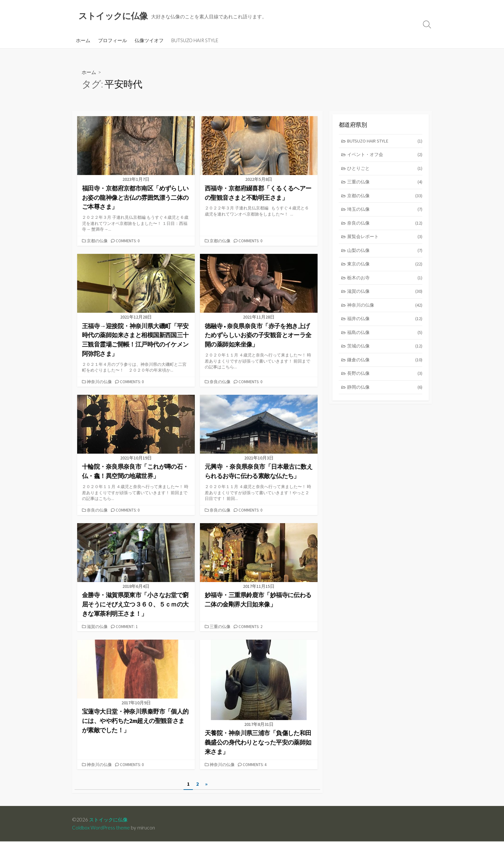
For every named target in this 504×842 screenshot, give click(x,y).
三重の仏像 (221, 627)
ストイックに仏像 (110, 820)
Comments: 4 (256, 765)
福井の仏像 (385, 324)
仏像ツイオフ (149, 41)
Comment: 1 (128, 627)
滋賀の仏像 (98, 627)
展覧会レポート (385, 240)
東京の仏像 (385, 268)
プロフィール (113, 41)
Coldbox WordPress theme (102, 828)
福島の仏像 (385, 338)
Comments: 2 (252, 627)
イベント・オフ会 (385, 156)
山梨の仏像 (385, 254)
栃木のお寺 (385, 282)
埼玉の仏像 (385, 212)
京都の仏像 (98, 241)
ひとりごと (385, 170)
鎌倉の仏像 (385, 366)
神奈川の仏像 (100, 382)
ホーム (83, 41)
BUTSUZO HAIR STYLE (195, 41)
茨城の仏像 (385, 352)
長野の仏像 (385, 380)
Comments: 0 (129, 241)
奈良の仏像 (221, 382)
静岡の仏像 (385, 394)
